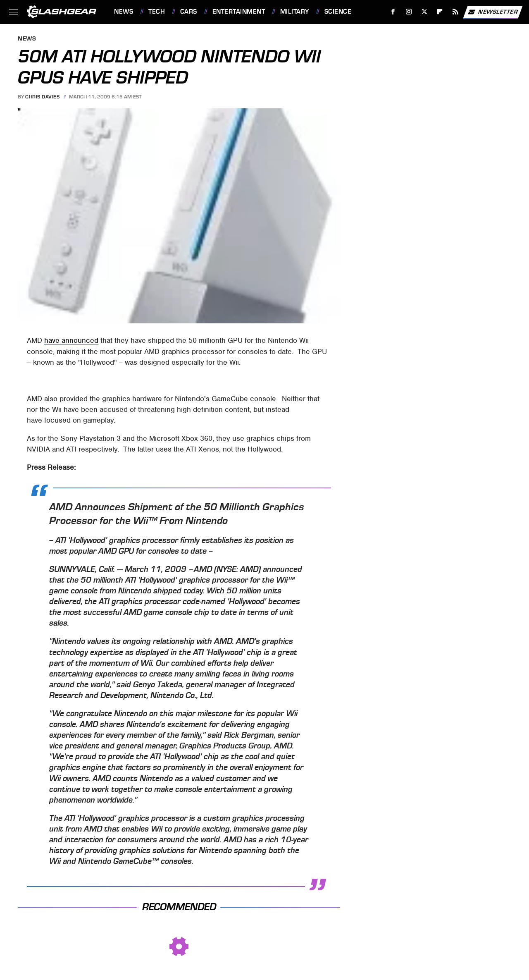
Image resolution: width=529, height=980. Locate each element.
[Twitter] (424, 12)
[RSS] (456, 12)
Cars (189, 12)
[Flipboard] (440, 12)
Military (295, 12)
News (124, 12)
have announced (71, 340)
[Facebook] (393, 12)
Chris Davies (42, 97)
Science (338, 12)
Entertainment (239, 12)
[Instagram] (409, 12)
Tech (157, 12)
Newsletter (493, 12)
